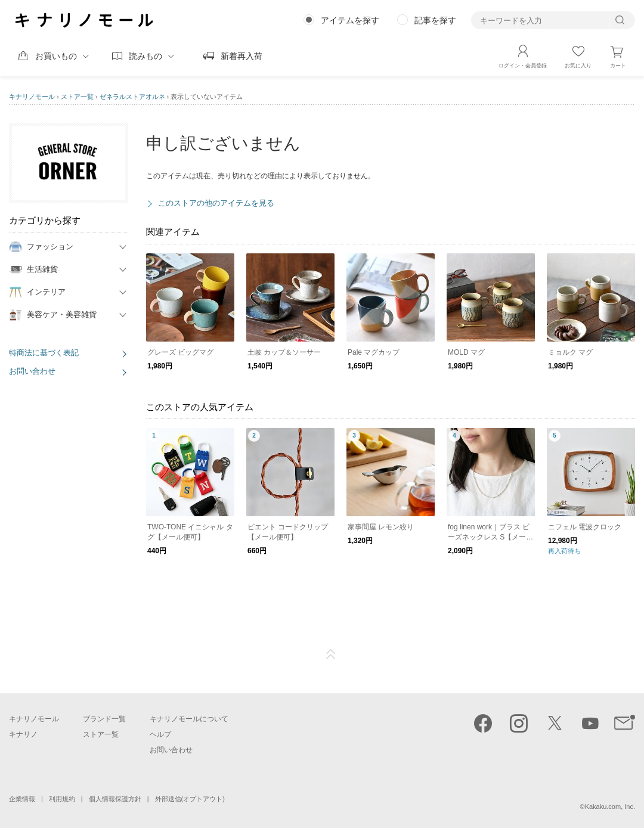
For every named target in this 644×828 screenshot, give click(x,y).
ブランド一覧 (104, 719)
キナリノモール (32, 97)
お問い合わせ (32, 371)
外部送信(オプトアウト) (190, 799)
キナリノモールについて (189, 719)
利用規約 (62, 799)
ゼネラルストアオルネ (132, 97)
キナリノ (23, 734)
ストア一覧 (77, 97)
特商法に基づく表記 (44, 353)
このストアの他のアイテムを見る (216, 203)
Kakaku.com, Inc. (610, 807)
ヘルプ (160, 734)
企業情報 (22, 799)
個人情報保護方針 (115, 799)
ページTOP (331, 655)
